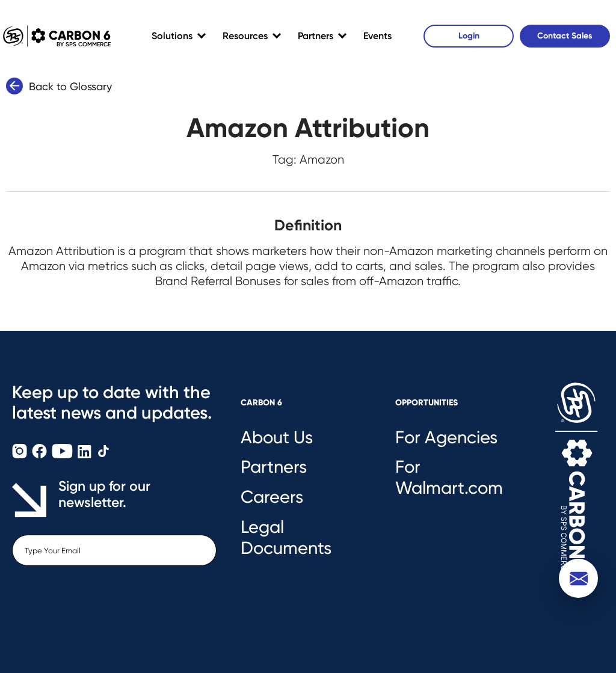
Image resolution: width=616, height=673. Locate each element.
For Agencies (446, 437)
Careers (272, 497)
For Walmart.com (449, 477)
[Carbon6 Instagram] (21, 455)
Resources (245, 36)
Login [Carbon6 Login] (469, 36)
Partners (316, 36)
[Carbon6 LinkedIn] (86, 455)
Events (377, 36)
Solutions (172, 36)
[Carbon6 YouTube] (63, 455)
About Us (277, 437)
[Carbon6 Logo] (576, 491)
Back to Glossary (59, 86)
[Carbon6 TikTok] (103, 455)
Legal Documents (286, 537)
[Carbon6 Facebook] (41, 455)
